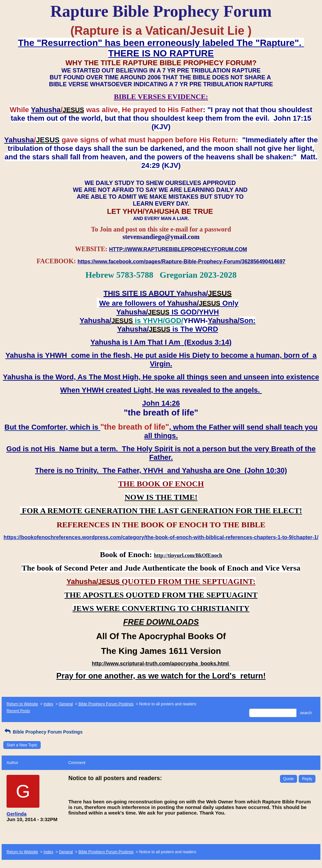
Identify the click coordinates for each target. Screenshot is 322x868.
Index (48, 704)
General (66, 704)
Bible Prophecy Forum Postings (106, 704)
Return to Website (22, 704)
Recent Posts (18, 711)
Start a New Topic (22, 745)
